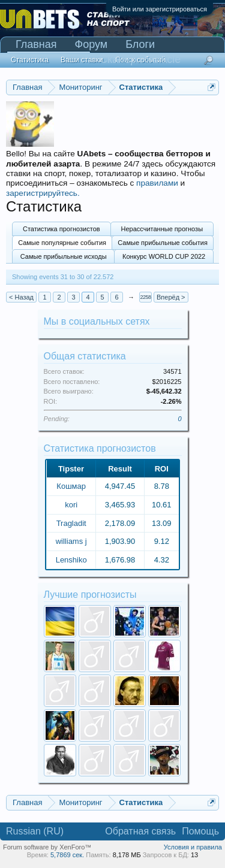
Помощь (200, 831)
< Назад (21, 297)
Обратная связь (140, 831)
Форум (91, 44)
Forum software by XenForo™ (47, 847)
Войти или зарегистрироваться (160, 9)
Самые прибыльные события (163, 243)
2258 (145, 297)
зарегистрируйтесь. (43, 193)
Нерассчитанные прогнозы (162, 229)
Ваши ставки (82, 60)
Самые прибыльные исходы (64, 256)
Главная (36, 44)
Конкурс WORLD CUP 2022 (164, 256)
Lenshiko (71, 560)
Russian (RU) (35, 831)
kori (71, 505)
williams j (71, 541)
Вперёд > (171, 297)
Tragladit (71, 523)
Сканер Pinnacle (140, 59)
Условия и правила (193, 847)
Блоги (140, 44)
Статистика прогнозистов (61, 229)
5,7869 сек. (67, 855)
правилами (157, 183)
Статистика (30, 60)
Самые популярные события (62, 243)
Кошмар (71, 486)
